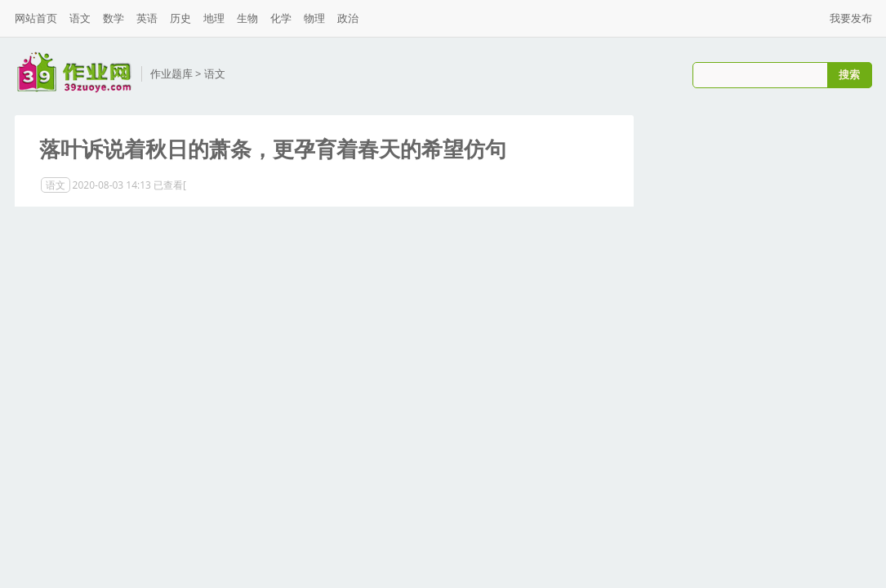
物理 (314, 18)
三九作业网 (74, 72)
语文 (80, 18)
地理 (214, 18)
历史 (180, 18)
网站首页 (36, 18)
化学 (281, 18)
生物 (247, 18)
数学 (114, 18)
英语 (147, 18)
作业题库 (171, 73)
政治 (348, 18)
